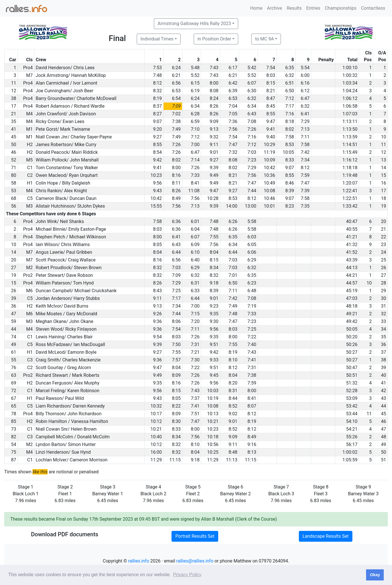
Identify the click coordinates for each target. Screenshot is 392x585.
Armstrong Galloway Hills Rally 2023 (194, 23)
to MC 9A (264, 39)
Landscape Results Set (326, 536)
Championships (341, 8)
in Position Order (214, 39)
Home (256, 8)
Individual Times (157, 39)
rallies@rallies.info (195, 561)
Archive (274, 8)
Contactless (373, 8)
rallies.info (139, 561)
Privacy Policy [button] (187, 575)
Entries (313, 8)
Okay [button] (375, 575)
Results (294, 8)
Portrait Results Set (195, 536)
